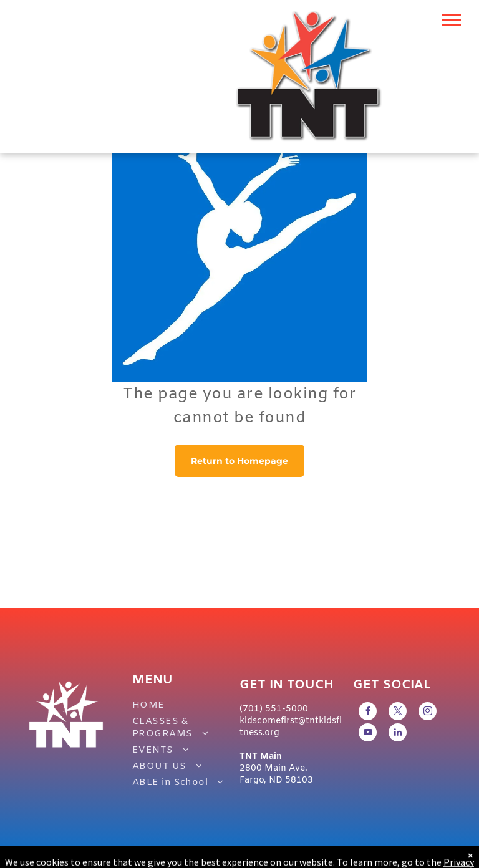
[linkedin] (398, 734)
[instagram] (428, 713)
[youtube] (368, 734)
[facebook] (368, 713)
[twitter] (398, 713)
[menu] (452, 20)
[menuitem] (180, 705)
